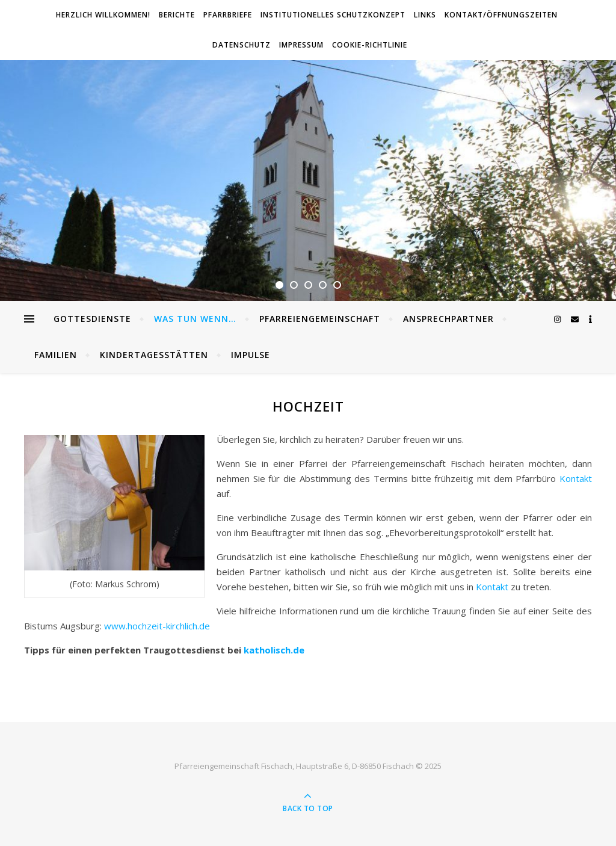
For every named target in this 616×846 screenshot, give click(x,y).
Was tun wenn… (195, 319)
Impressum (301, 45)
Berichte (177, 15)
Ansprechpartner (448, 319)
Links (425, 15)
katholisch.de (274, 650)
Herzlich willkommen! (103, 15)
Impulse (251, 355)
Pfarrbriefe (228, 15)
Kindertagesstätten (154, 355)
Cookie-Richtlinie (370, 45)
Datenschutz (242, 45)
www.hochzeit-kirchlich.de (157, 626)
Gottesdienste (92, 319)
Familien (56, 355)
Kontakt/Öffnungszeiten (501, 15)
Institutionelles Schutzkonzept (333, 15)
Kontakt (576, 478)
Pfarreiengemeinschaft (320, 319)
